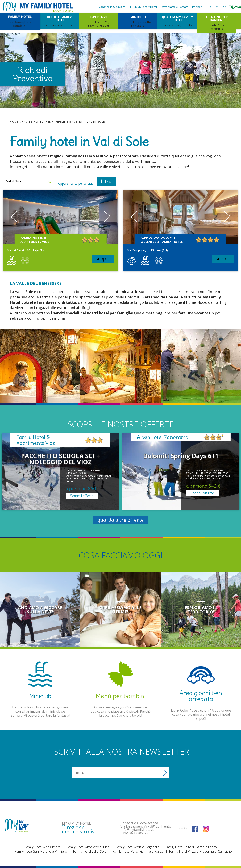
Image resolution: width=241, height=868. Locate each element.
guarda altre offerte (120, 520)
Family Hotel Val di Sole (90, 851)
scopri (103, 259)
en (217, 7)
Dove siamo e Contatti (174, 7)
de (224, 7)
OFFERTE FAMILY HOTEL (59, 21)
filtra (106, 181)
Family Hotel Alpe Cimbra (42, 847)
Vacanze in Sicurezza (112, 7)
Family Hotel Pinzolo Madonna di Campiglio (200, 851)
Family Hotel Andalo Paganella (137, 847)
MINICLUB (138, 21)
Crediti (183, 828)
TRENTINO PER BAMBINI (216, 21)
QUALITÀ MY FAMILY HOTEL (177, 21)
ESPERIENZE (98, 21)
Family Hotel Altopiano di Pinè (88, 847)
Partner (197, 7)
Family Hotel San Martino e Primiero (41, 851)
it (211, 7)
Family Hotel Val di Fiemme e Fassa (138, 851)
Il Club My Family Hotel (143, 7)
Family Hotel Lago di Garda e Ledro (191, 847)
